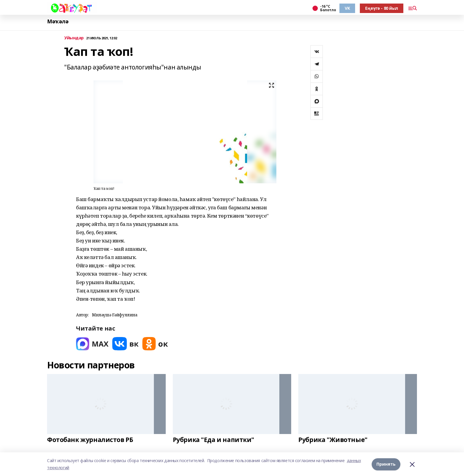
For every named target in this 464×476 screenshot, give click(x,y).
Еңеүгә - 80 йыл (382, 8)
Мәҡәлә (58, 21)
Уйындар (74, 38)
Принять (386, 464)
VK (347, 8)
